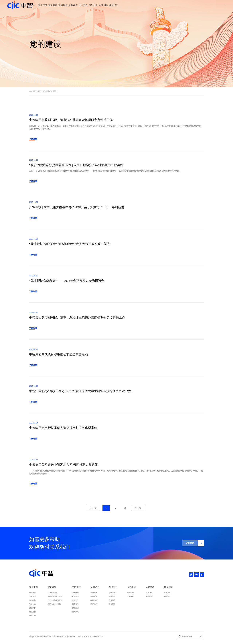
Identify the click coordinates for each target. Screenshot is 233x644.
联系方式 (167, 593)
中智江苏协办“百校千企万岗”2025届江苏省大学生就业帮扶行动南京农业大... (81, 391)
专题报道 (94, 596)
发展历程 (32, 612)
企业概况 (32, 593)
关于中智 (71, 5)
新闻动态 (110, 5)
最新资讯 (94, 593)
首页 (39, 91)
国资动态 (94, 604)
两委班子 (75, 593)
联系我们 (162, 5)
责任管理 (112, 593)
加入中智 (149, 593)
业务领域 (84, 5)
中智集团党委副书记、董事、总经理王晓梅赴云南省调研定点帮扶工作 (77, 318)
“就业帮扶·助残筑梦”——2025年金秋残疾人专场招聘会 (67, 281)
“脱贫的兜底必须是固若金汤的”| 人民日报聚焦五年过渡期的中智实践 (76, 165)
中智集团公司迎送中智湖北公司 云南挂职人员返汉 (64, 465)
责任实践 (112, 596)
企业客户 (32, 616)
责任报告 (112, 600)
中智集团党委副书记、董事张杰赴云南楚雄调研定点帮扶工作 (71, 120)
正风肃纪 (75, 600)
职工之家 (75, 608)
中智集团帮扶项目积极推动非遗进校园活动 (59, 354)
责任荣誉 (112, 604)
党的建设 (97, 5)
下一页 (138, 508)
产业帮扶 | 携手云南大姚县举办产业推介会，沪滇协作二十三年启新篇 (77, 207)
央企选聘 (149, 596)
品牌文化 (32, 604)
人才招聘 (149, 5)
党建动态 (75, 596)
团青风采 (75, 612)
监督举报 (131, 596)
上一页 (93, 508)
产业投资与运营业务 (55, 600)
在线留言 (167, 596)
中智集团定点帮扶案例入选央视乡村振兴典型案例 (63, 428)
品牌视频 (94, 600)
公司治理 (32, 596)
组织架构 (32, 600)
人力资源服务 (52, 593)
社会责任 (123, 5)
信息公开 (136, 5)
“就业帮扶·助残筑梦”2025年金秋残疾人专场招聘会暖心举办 (70, 244)
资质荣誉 (32, 608)
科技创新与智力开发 (55, 596)
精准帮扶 (54, 91)
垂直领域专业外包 (54, 604)
